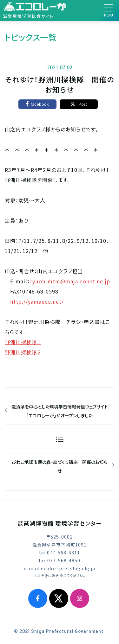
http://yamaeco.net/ (37, 301)
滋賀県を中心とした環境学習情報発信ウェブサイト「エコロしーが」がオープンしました (60, 411)
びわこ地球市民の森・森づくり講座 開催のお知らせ (60, 466)
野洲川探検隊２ (23, 352)
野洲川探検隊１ (23, 342)
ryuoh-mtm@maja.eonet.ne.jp (70, 281)
